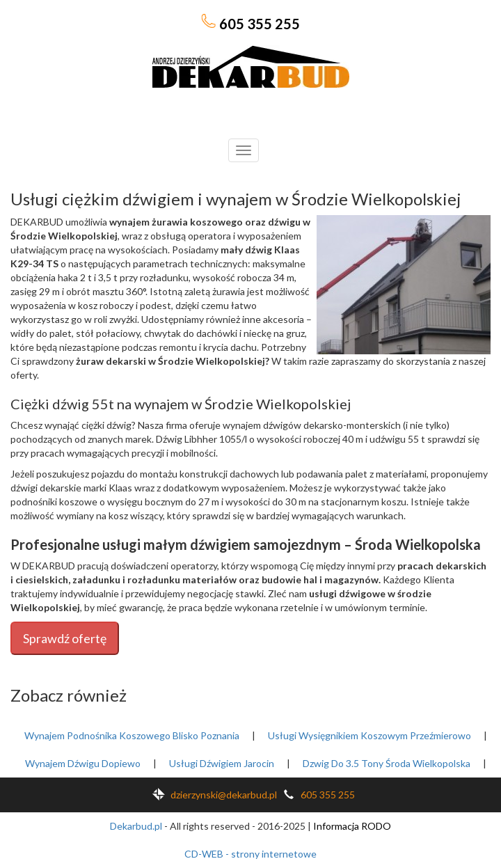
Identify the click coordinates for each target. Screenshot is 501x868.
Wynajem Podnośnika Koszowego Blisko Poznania (132, 735)
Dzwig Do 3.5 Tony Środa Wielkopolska (387, 763)
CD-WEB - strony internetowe (250, 854)
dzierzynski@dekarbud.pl (212, 795)
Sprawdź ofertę (65, 638)
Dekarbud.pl (136, 826)
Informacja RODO (352, 826)
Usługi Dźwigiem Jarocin (222, 763)
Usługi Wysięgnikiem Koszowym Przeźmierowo (369, 735)
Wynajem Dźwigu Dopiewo (83, 763)
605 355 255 (250, 23)
